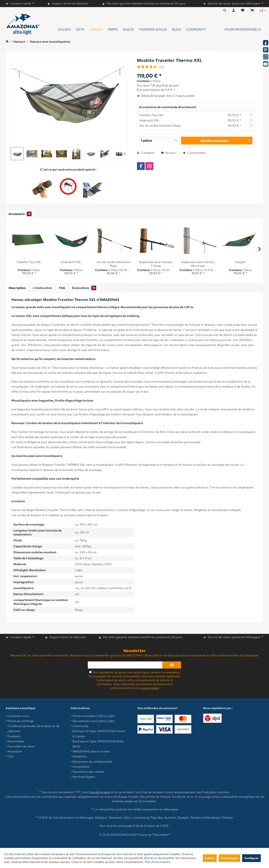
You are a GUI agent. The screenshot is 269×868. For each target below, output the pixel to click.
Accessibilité (81, 767)
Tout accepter (229, 858)
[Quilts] (128, 30)
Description (17, 288)
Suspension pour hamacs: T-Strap (156, 264)
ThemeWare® (161, 835)
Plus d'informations (158, 862)
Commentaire (194, 153)
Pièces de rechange (21, 721)
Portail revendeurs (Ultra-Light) (94, 716)
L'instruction (42, 288)
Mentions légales (84, 777)
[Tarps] (113, 30)
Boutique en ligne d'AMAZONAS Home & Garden (99, 734)
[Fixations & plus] (153, 30)
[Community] (196, 30)
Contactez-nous (18, 716)
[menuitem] (252, 11)
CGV (11, 756)
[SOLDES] (65, 30)
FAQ (62, 288)
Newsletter (80, 756)
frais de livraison (100, 792)
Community (80, 726)
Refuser (210, 858)
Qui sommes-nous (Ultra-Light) (94, 721)
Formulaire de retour (21, 746)
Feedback (14, 736)
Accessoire (20, 214)
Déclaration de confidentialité (92, 762)
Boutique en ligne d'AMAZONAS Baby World (98, 744)
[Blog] (177, 30)
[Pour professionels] (236, 30)
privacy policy (150, 688)
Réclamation (16, 741)
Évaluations (84, 288)
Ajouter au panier (225, 140)
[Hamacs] (96, 30)
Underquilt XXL (149, 120)
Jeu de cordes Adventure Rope (160, 126)
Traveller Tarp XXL (151, 115)
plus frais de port (167, 85)
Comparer (146, 153)
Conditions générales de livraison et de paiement (33, 729)
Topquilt (240, 262)
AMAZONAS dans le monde (91, 751)
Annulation (15, 751)
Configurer (251, 858)
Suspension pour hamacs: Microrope (198, 264)
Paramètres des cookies (88, 772)
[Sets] (80, 30)
